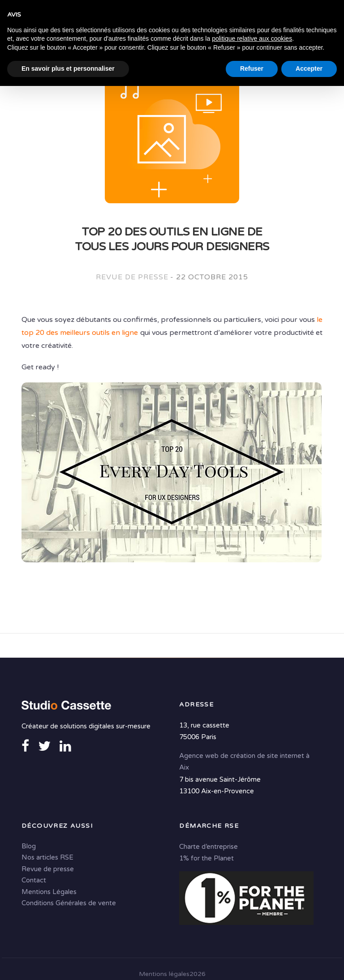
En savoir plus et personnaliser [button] (68, 963)
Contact (34, 881)
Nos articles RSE (47, 858)
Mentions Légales (49, 893)
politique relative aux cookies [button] (252, 933)
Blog (29, 847)
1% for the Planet (206, 859)
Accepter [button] (309, 963)
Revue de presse (132, 278)
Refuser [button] (252, 963)
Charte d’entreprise (209, 847)
